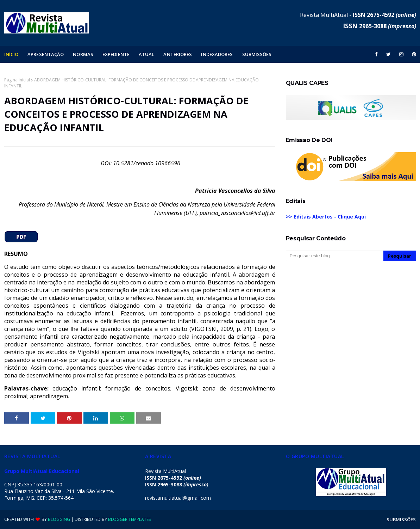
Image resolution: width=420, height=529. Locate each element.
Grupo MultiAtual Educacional (42, 471)
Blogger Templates (129, 519)
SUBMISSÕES (401, 519)
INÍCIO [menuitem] (11, 54)
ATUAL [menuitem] (147, 54)
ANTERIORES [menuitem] (178, 54)
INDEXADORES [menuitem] (217, 54)
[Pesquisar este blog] (335, 256)
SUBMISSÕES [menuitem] (257, 54)
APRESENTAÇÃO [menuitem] (46, 54)
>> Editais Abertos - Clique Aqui (326, 217)
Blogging (59, 519)
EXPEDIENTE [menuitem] (116, 54)
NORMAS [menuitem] (83, 54)
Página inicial (17, 80)
